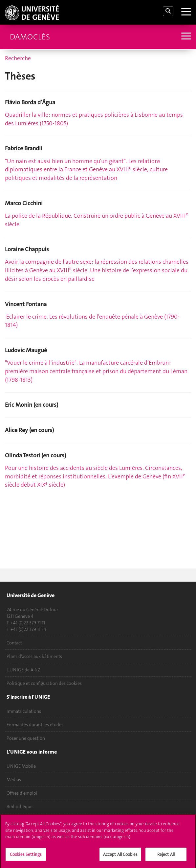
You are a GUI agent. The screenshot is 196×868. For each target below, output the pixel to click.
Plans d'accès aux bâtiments (34, 656)
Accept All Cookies (120, 857)
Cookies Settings (26, 857)
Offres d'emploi (22, 793)
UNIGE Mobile (21, 766)
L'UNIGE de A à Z (23, 670)
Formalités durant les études (35, 725)
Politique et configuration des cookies (44, 683)
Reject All (166, 857)
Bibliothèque (20, 807)
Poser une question (26, 738)
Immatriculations (24, 711)
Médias (14, 780)
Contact (14, 643)
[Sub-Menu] (185, 37)
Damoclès (30, 37)
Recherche (18, 58)
